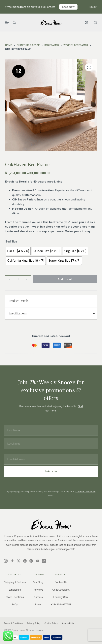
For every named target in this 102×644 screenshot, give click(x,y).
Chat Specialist (61, 590)
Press (38, 604)
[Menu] (7, 23)
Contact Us (61, 582)
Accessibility (68, 623)
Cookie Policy (51, 623)
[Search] (14, 22)
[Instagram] (6, 561)
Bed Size (11, 241)
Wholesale (15, 590)
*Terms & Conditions (85, 492)
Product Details (19, 301)
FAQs (15, 604)
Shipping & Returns (15, 582)
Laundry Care (61, 597)
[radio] (18, 251)
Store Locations (15, 597)
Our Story (38, 582)
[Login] (86, 22)
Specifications (18, 313)
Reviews (38, 590)
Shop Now (72, 7)
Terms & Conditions (14, 623)
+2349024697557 (61, 604)
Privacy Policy (34, 623)
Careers (38, 597)
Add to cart (65, 279)
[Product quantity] (18, 279)
